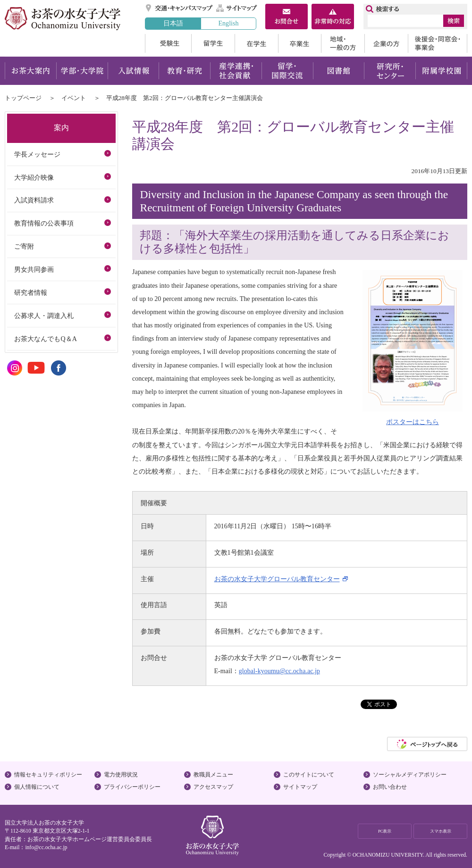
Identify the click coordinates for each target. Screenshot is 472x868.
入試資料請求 (34, 200)
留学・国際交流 (287, 71)
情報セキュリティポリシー (48, 775)
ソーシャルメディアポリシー (410, 775)
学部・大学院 (82, 71)
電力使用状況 (121, 775)
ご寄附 (24, 246)
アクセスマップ (213, 787)
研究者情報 (31, 292)
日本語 (173, 23)
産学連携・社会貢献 (236, 71)
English (228, 23)
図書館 (339, 71)
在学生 (256, 43)
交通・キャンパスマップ (180, 8)
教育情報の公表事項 (44, 223)
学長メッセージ (37, 154)
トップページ (23, 98)
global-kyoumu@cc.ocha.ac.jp (279, 671)
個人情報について (37, 787)
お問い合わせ (390, 787)
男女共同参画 (34, 269)
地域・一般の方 (343, 43)
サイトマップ (237, 8)
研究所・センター (390, 71)
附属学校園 (442, 71)
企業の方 (386, 43)
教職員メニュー (213, 775)
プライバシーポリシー (132, 787)
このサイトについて (309, 775)
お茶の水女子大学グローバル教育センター (277, 579)
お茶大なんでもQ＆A (45, 339)
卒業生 (299, 43)
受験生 (168, 43)
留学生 (213, 43)
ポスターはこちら (413, 418)
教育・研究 (184, 71)
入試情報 (133, 71)
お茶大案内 (30, 71)
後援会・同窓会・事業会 (438, 43)
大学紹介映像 (34, 177)
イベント (74, 98)
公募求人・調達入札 (44, 316)
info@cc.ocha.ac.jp (46, 847)
